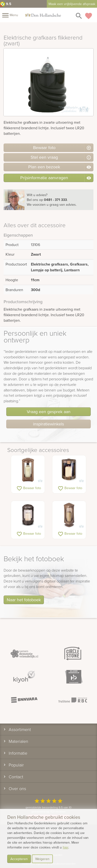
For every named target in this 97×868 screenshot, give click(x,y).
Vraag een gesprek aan (49, 412)
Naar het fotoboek (24, 600)
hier (66, 847)
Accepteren (19, 859)
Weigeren (42, 859)
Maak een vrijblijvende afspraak (72, 4)
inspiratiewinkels (48, 424)
